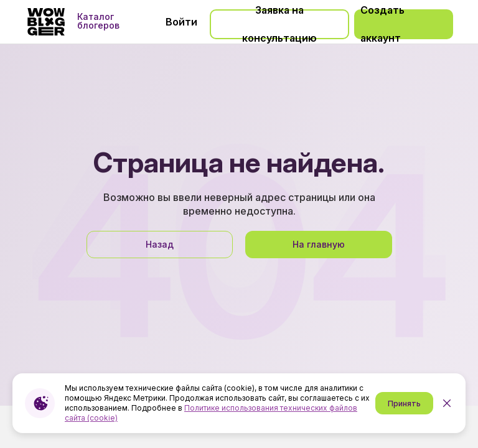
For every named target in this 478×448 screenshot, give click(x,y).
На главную (319, 244)
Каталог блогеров (98, 21)
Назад (160, 244)
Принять (404, 404)
